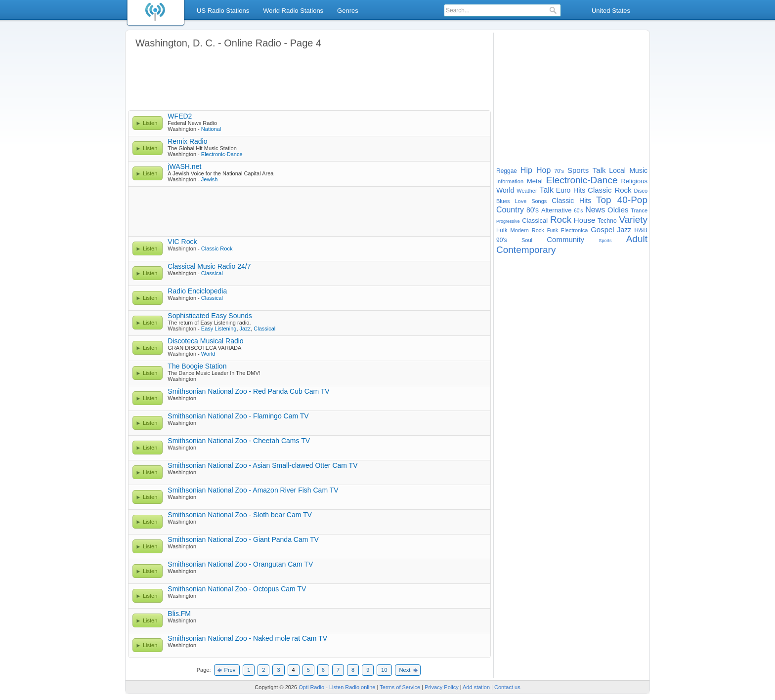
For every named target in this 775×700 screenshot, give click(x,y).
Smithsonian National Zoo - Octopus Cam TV (237, 589)
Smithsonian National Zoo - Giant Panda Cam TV (243, 539)
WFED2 (180, 116)
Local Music (628, 170)
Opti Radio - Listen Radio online (337, 687)
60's (578, 211)
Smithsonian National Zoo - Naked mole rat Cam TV (247, 638)
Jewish (210, 179)
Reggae (507, 171)
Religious (634, 181)
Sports (605, 241)
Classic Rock (217, 248)
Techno (607, 221)
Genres (348, 11)
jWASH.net (184, 166)
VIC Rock (182, 242)
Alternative (556, 210)
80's (533, 210)
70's (559, 171)
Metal (535, 181)
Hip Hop (536, 170)
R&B (641, 230)
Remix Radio (187, 141)
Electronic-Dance (222, 154)
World (208, 354)
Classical (212, 273)
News (595, 210)
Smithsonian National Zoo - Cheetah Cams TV (239, 441)
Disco (641, 191)
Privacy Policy (441, 687)
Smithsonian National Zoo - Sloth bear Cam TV (240, 515)
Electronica (574, 230)
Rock (561, 220)
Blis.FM (179, 614)
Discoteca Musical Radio (205, 341)
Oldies (618, 210)
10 (384, 670)
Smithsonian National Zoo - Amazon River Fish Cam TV (253, 490)
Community (565, 239)
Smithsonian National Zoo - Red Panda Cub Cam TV (248, 391)
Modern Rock (527, 230)
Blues (503, 201)
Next (405, 670)
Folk (502, 230)
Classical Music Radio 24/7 (209, 266)
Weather (527, 191)
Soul (527, 240)
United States (611, 11)
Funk (553, 230)
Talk (546, 190)
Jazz (245, 329)
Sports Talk (587, 170)
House (584, 220)
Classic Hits (571, 201)
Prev (230, 670)
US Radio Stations (223, 11)
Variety (633, 220)
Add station (476, 687)
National (211, 129)
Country (510, 210)
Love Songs (531, 201)
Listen (150, 123)
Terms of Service (400, 687)
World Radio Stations (293, 11)
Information (510, 181)
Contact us (507, 687)
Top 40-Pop (622, 200)
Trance (639, 210)
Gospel (603, 229)
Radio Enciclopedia (197, 291)
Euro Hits (571, 190)
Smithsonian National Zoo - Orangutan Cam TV (240, 564)
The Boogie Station (197, 366)
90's (502, 240)
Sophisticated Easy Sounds (210, 316)
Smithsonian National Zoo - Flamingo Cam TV (238, 416)
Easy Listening (219, 329)
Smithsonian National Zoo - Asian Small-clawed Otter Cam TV (262, 465)
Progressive (508, 221)
